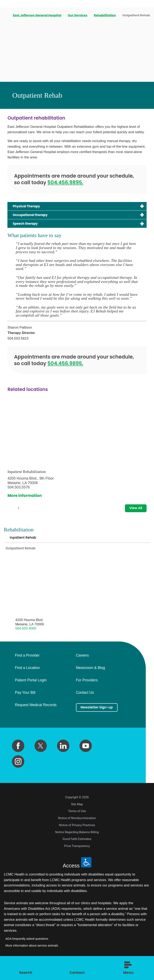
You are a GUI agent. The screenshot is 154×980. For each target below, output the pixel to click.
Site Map (77, 815)
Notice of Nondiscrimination (77, 829)
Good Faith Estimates (77, 850)
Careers (82, 666)
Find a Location (27, 679)
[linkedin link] (63, 757)
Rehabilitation (105, 15)
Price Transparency (77, 857)
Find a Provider (27, 666)
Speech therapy (28, 229)
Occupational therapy (34, 219)
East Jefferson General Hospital (38, 15)
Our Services (78, 15)
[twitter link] (41, 757)
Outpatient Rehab (23, 558)
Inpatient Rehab (25, 546)
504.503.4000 (26, 639)
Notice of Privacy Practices (77, 836)
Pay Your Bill (25, 703)
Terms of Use (77, 822)
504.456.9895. (65, 186)
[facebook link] (18, 757)
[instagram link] (18, 772)
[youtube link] (86, 757)
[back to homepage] (5, 15)
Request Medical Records (36, 716)
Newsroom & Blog (90, 679)
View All (134, 515)
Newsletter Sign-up (100, 719)
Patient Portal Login (31, 691)
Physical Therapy (30, 210)
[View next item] (28, 515)
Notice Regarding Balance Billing (77, 843)
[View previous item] (9, 515)
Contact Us (85, 703)
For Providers (87, 691)
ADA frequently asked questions (27, 949)
